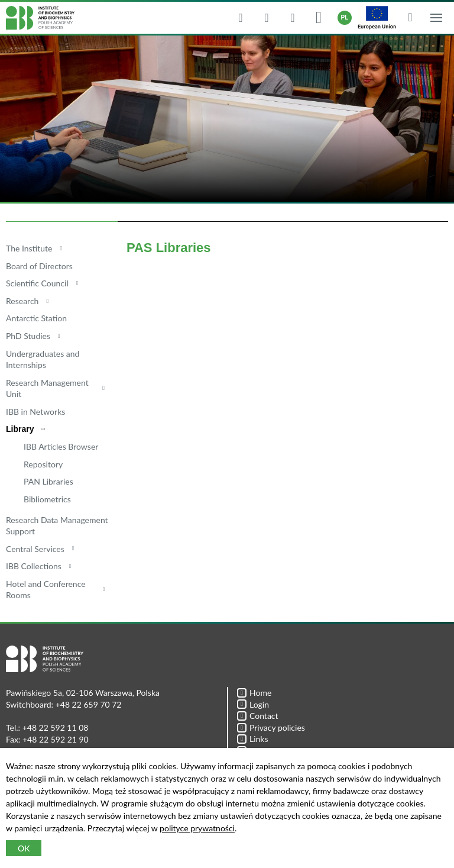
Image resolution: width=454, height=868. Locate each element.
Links (253, 739)
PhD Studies (28, 336)
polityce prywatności (197, 828)
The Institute (29, 248)
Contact (258, 716)
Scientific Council (37, 283)
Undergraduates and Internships (43, 359)
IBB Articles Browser (61, 446)
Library (20, 429)
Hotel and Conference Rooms (46, 590)
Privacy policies (271, 727)
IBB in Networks (35, 412)
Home (254, 693)
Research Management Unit (47, 388)
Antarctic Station (36, 318)
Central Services (35, 549)
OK (24, 848)
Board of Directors (39, 266)
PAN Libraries (48, 481)
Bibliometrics (47, 499)
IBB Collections (34, 566)
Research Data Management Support (57, 526)
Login (253, 704)
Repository (43, 464)
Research (22, 301)
